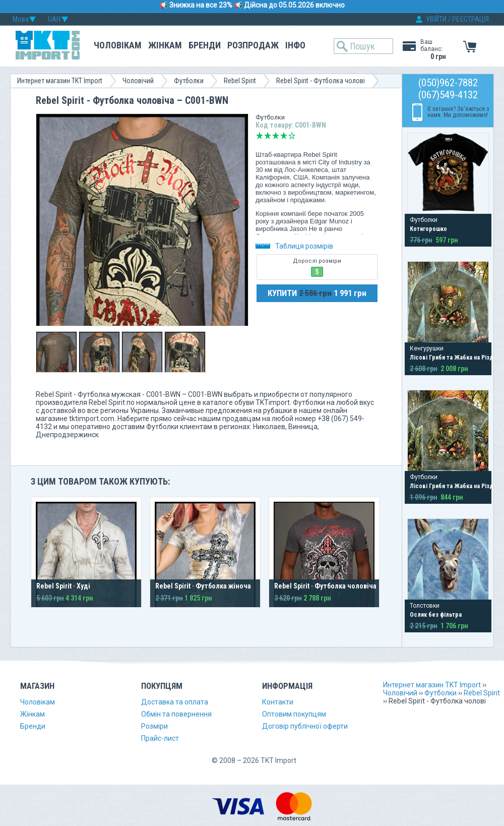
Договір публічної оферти (305, 726)
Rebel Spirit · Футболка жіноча (203, 586)
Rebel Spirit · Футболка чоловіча (325, 586)
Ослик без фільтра (436, 615)
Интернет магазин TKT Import (60, 81)
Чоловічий (138, 81)
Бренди (205, 45)
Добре (284, 136)
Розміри (154, 726)
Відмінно (292, 136)
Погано (268, 136)
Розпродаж (253, 45)
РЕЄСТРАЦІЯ (470, 19)
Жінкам (165, 45)
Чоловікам (118, 45)
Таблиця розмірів (294, 246)
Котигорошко (428, 229)
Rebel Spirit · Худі (63, 586)
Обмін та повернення (176, 714)
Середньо (276, 136)
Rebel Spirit (240, 81)
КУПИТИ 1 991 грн (317, 293)
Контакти (278, 702)
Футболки (189, 81)
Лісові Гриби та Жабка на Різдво (455, 358)
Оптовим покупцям (294, 714)
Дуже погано (260, 136)
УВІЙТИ (436, 19)
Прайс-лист (160, 738)
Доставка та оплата (175, 702)
